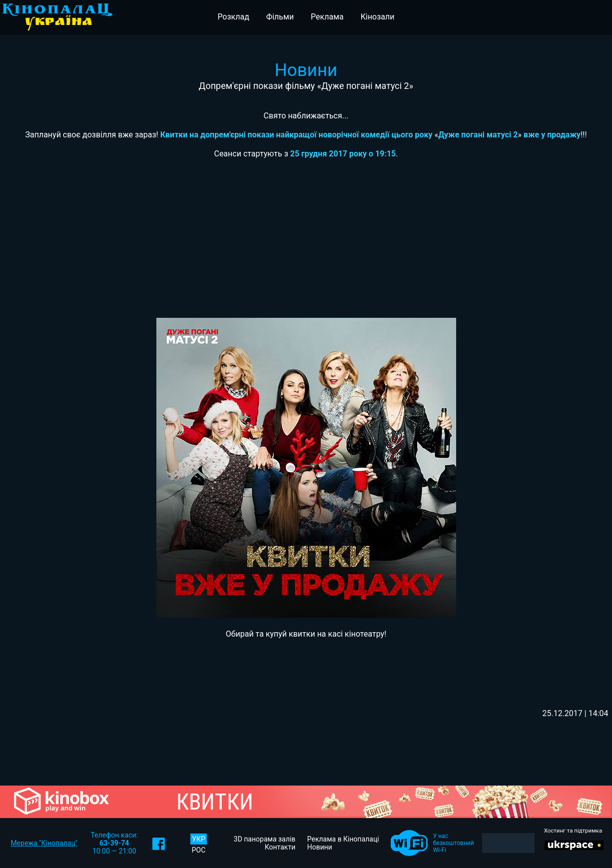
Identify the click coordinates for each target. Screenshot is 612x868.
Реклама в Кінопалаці (343, 839)
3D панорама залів (265, 839)
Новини (320, 847)
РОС (199, 850)
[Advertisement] (306, 243)
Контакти (280, 847)
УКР (199, 839)
